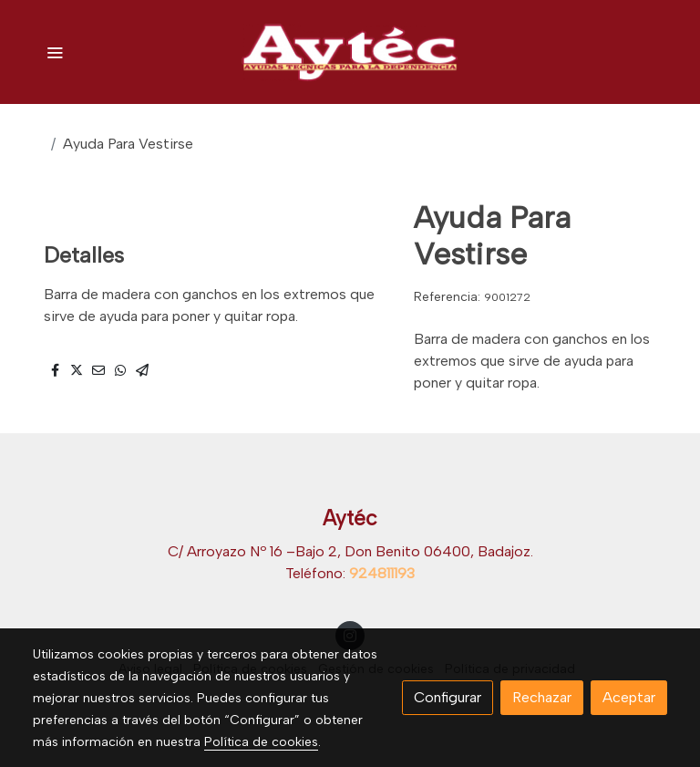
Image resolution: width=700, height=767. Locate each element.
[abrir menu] (55, 52)
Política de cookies (261, 742)
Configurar (448, 697)
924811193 (382, 573)
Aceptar (629, 697)
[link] (350, 52)
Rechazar (542, 697)
